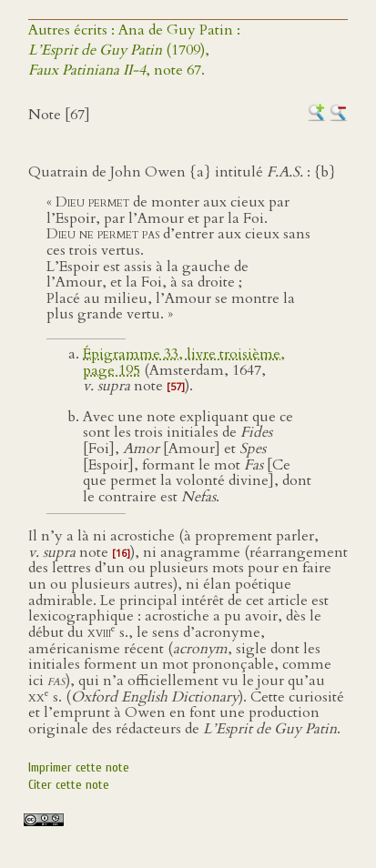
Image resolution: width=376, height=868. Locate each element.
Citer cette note (69, 785)
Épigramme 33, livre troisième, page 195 (184, 362)
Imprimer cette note (79, 767)
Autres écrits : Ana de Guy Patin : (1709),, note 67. (134, 50)
